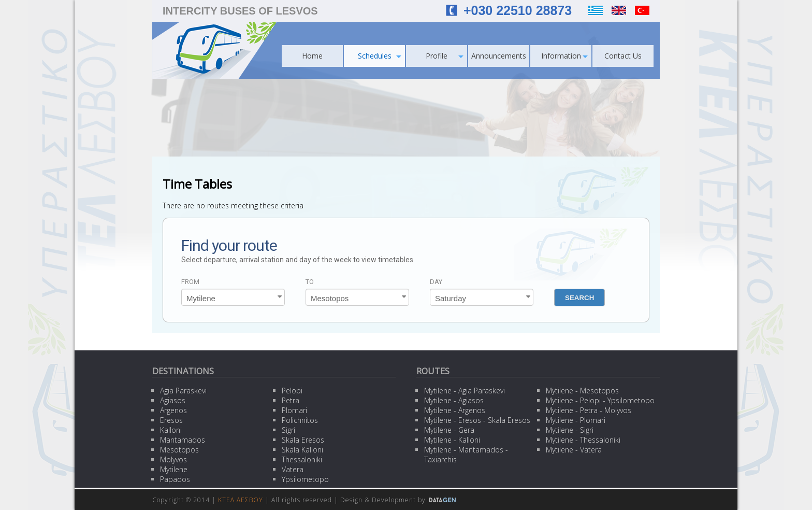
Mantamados (183, 440)
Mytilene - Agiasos (454, 400)
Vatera (293, 469)
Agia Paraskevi (183, 391)
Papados (175, 479)
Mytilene (174, 469)
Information (565, 56)
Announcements (499, 56)
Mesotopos (179, 450)
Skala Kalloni (302, 450)
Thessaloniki (302, 459)
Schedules (380, 56)
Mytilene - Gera (449, 430)
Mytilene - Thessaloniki (583, 440)
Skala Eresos (303, 440)
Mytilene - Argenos (455, 410)
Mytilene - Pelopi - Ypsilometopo (600, 400)
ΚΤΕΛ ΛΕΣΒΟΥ (241, 500)
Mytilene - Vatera (574, 450)
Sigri (288, 430)
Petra (291, 400)
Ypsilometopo (305, 479)
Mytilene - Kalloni (452, 440)
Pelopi (292, 391)
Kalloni (171, 430)
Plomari (294, 410)
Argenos (173, 410)
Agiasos (173, 400)
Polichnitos (300, 420)
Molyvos (173, 459)
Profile (445, 56)
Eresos (171, 420)
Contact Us (623, 56)
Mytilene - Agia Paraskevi (465, 391)
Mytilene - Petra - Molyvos (589, 410)
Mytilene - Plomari (576, 420)
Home (312, 56)
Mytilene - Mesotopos (582, 391)
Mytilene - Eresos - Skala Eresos (477, 420)
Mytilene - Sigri (570, 430)
